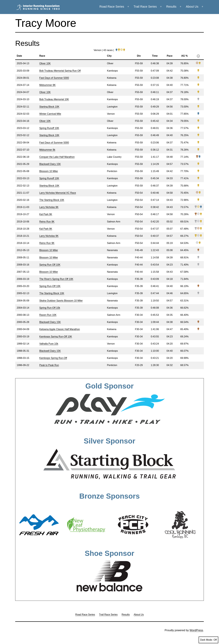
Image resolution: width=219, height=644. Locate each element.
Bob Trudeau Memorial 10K (54, 99)
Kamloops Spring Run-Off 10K (56, 337)
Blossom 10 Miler (49, 171)
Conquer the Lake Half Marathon (57, 157)
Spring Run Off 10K (50, 265)
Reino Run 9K (47, 222)
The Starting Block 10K (52, 200)
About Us (192, 7)
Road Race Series (112, 7)
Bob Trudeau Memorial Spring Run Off (60, 71)
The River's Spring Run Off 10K (56, 279)
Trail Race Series (145, 7)
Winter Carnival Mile (50, 114)
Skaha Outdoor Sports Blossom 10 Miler (61, 301)
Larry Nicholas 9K (49, 207)
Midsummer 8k (47, 150)
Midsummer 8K (47, 85)
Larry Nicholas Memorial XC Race (58, 193)
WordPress (196, 630)
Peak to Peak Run (49, 365)
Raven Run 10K (48, 315)
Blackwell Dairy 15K (50, 164)
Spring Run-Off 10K (50, 286)
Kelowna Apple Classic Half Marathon (60, 329)
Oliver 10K (45, 63)
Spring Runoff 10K (49, 128)
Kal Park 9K (46, 214)
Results (171, 7)
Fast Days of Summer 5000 (54, 78)
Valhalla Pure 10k (49, 344)
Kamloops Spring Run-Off (53, 358)
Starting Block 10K (49, 107)
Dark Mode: (208, 640)
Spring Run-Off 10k (50, 308)
